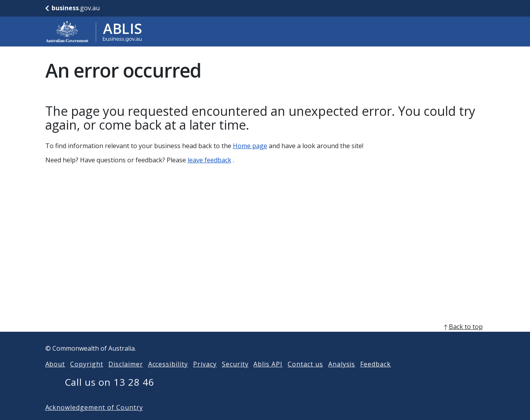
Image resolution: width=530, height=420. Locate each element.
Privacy (205, 377)
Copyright (87, 377)
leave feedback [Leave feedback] (209, 160)
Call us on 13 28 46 (110, 395)
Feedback (376, 377)
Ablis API (268, 377)
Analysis (342, 377)
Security (235, 377)
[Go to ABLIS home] (94, 32)
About (55, 377)
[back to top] (265, 339)
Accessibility (168, 377)
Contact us (305, 377)
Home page (250, 146)
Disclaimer (126, 377)
